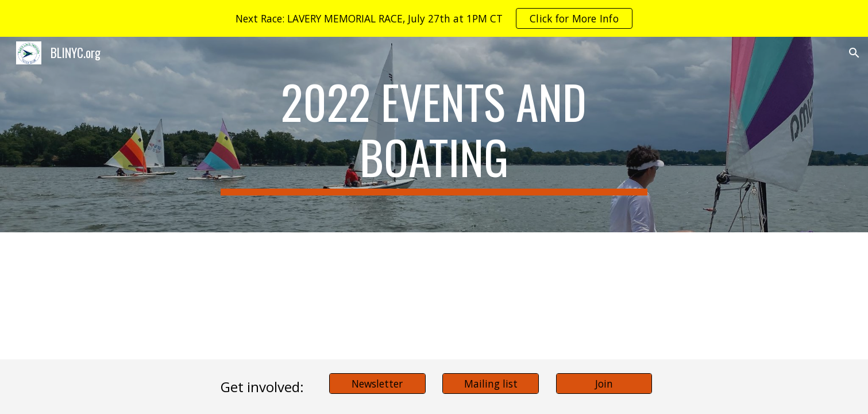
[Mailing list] (491, 383)
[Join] (604, 383)
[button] (854, 53)
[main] (434, 135)
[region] (434, 18)
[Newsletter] (377, 383)
